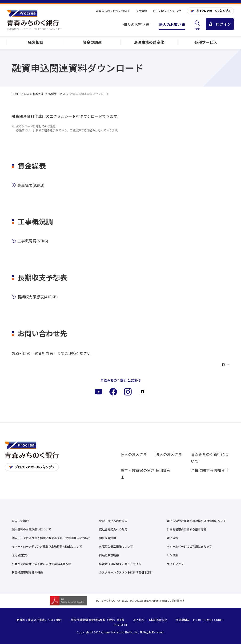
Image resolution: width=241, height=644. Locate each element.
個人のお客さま (134, 454)
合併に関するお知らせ (210, 470)
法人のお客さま (169, 454)
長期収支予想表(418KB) (35, 297)
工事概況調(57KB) (30, 241)
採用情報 (163, 470)
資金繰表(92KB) (28, 185)
